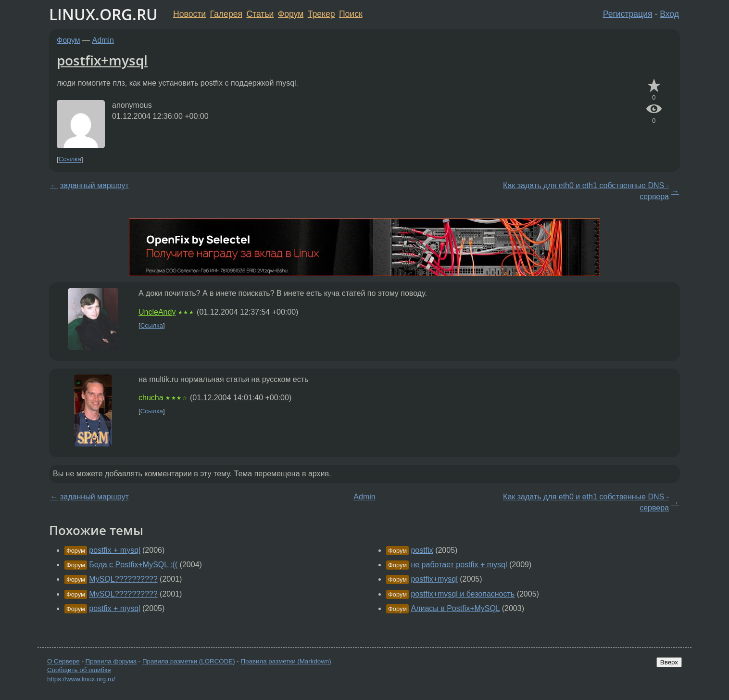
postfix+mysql (102, 60)
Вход (669, 14)
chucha (151, 398)
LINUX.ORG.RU (103, 14)
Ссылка (70, 159)
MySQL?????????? (123, 579)
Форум (291, 14)
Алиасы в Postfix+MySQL (455, 608)
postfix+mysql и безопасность (463, 594)
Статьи (260, 14)
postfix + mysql (114, 550)
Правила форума (111, 661)
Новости (189, 14)
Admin (103, 40)
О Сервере (63, 661)
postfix (422, 550)
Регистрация (628, 14)
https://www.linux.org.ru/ (81, 679)
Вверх (669, 662)
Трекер (321, 14)
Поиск (351, 14)
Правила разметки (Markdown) (286, 661)
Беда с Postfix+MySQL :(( (133, 565)
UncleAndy (157, 312)
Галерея (226, 14)
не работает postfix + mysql (459, 565)
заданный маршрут (94, 185)
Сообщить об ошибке (79, 670)
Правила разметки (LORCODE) (189, 661)
